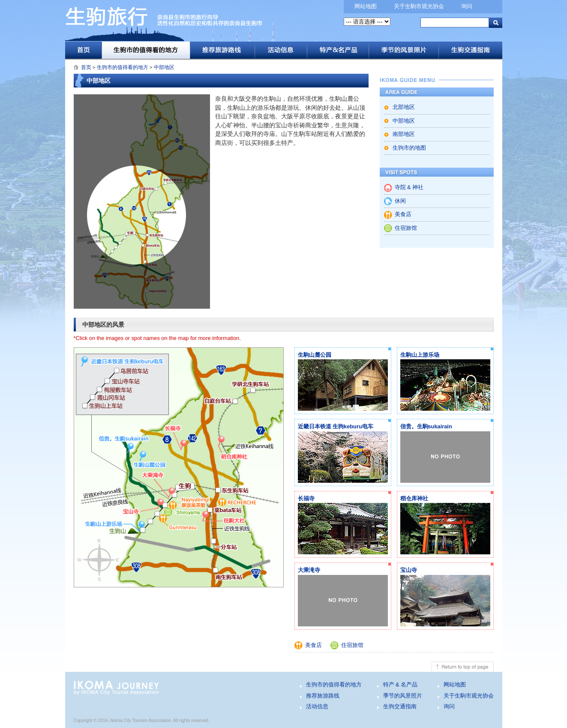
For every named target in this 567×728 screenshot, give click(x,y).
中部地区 (164, 67)
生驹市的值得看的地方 (146, 50)
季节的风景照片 (403, 50)
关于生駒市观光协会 (419, 6)
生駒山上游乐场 (420, 355)
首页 (83, 50)
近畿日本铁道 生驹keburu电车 (336, 426)
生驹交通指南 (470, 50)
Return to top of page (284, 667)
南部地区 (404, 134)
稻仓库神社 (414, 498)
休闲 (400, 201)
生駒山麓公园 (315, 355)
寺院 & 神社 (409, 187)
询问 (467, 6)
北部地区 (404, 107)
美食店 (403, 214)
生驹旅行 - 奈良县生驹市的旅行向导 (196, 24)
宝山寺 (409, 570)
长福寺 (306, 498)
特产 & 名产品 (338, 50)
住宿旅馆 (406, 228)
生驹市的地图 (409, 148)
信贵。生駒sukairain (426, 426)
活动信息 (281, 50)
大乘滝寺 (309, 570)
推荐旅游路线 (222, 50)
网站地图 (366, 6)
